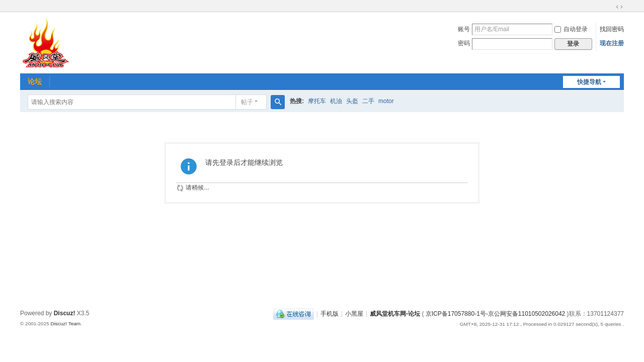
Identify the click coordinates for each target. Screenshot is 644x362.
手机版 (330, 314)
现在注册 (612, 43)
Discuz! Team (65, 324)
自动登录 (571, 29)
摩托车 (317, 101)
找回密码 (612, 29)
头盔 (352, 101)
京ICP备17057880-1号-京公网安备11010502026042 (496, 314)
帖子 (247, 102)
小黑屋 (354, 314)
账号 (464, 29)
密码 (464, 43)
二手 (368, 101)
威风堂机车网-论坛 (395, 314)
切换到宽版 (619, 7)
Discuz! (65, 313)
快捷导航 (589, 82)
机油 (336, 101)
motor (386, 101)
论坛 (35, 81)
